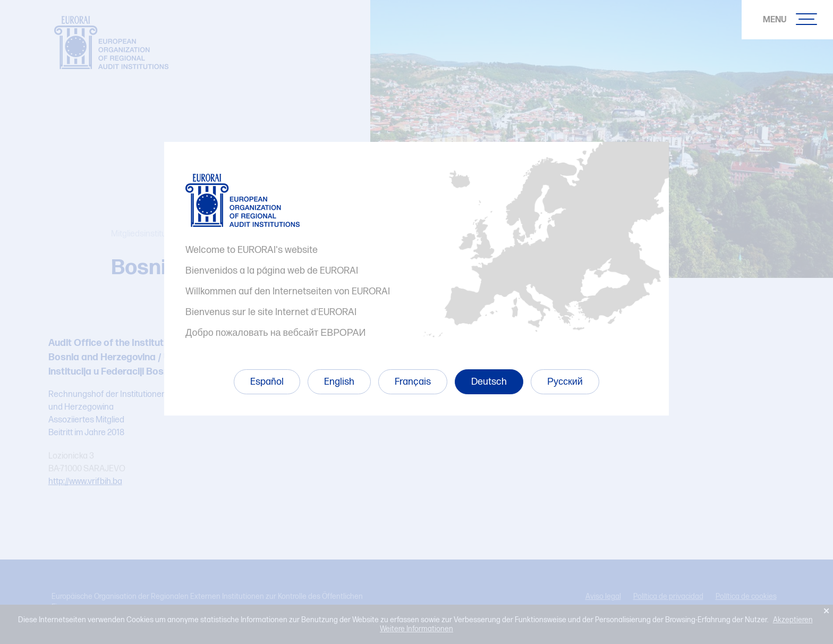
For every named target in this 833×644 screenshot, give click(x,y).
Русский (565, 382)
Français (413, 382)
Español (267, 382)
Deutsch (489, 382)
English (339, 382)
